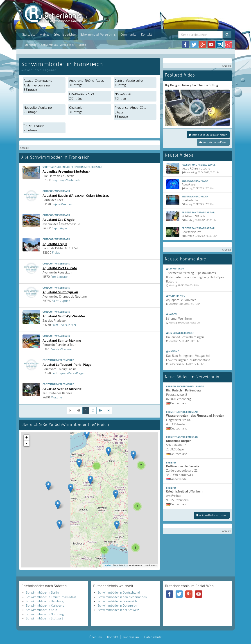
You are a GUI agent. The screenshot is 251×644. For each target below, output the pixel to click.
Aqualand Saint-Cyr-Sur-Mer (64, 316)
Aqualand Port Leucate (60, 268)
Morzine (56, 397)
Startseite (29, 34)
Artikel (44, 34)
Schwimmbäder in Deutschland (119, 592)
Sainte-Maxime (61, 349)
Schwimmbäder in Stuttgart (44, 618)
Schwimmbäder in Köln (42, 610)
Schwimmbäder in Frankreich (117, 601)
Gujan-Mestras (62, 204)
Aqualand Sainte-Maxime (62, 340)
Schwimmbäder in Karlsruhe (45, 606)
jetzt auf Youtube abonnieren (208, 135)
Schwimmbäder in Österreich (117, 606)
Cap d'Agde (59, 228)
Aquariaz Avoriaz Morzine (62, 389)
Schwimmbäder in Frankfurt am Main (51, 597)
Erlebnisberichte (65, 34)
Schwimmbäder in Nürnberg (45, 614)
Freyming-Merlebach (66, 180)
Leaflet (107, 565)
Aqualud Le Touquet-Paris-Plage (67, 364)
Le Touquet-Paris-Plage (68, 373)
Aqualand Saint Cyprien (60, 292)
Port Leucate (59, 277)
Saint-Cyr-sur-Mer (64, 325)
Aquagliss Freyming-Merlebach (67, 171)
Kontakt (147, 34)
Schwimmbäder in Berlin (42, 592)
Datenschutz (153, 637)
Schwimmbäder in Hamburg (45, 601)
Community (128, 34)
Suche (82, 45)
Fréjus (56, 253)
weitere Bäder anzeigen (212, 515)
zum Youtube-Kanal (213, 142)
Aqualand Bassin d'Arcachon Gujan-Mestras (76, 195)
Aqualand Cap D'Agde (59, 219)
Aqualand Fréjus (55, 244)
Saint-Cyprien (61, 301)
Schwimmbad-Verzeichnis (98, 34)
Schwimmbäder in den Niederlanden (122, 597)
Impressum (131, 637)
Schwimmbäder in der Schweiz (118, 610)
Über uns (96, 637)
